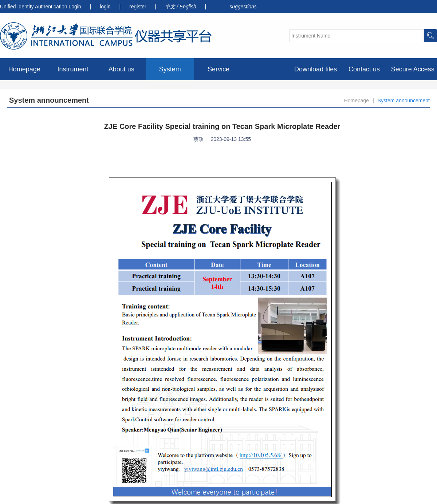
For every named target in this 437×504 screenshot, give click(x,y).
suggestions (243, 7)
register (139, 7)
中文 (171, 7)
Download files (316, 69)
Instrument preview (73, 73)
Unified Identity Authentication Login (41, 7)
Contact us (364, 69)
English (189, 7)
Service (219, 69)
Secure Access (413, 69)
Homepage (24, 69)
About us (121, 69)
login (106, 7)
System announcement (170, 73)
